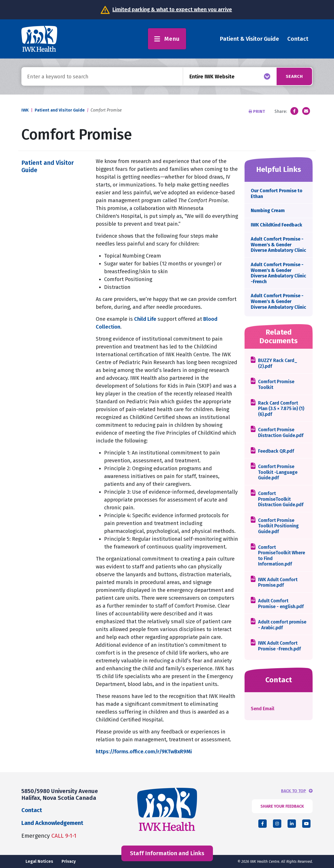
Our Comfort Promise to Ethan (277, 194)
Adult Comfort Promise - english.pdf (281, 604)
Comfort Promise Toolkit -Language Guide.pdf (278, 472)
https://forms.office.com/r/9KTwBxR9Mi (144, 752)
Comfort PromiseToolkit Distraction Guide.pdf (281, 499)
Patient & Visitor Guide (249, 39)
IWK (25, 110)
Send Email (263, 709)
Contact (298, 39)
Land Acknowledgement (52, 823)
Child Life (145, 319)
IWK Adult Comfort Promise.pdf (278, 583)
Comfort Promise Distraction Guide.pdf (281, 433)
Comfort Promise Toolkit (276, 385)
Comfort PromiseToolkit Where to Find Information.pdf (282, 556)
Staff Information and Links (167, 853)
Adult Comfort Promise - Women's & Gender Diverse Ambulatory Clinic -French (278, 273)
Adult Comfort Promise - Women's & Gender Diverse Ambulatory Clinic (278, 245)
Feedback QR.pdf (276, 451)
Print (257, 111)
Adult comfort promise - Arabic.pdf (282, 625)
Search (293, 76)
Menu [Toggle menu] (167, 39)
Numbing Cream (268, 211)
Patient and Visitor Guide (60, 110)
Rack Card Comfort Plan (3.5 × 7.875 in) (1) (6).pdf (281, 409)
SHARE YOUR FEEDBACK (282, 806)
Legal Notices (39, 861)
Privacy (69, 861)
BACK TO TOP (294, 791)
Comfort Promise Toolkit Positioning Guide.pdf (278, 526)
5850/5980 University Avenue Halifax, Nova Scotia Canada (60, 794)
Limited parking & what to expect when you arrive (172, 9)
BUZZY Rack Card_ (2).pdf (278, 363)
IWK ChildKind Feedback (276, 225)
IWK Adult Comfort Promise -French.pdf (279, 646)
